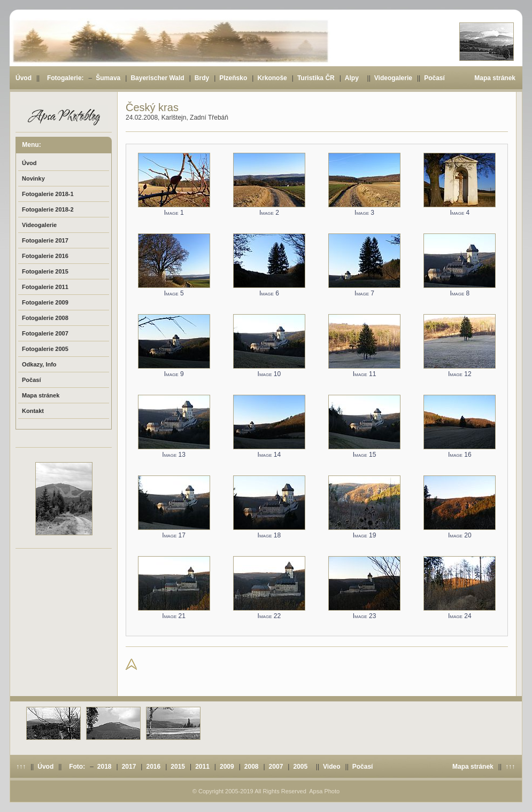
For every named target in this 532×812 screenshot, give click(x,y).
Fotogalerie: (65, 78)
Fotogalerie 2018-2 (48, 209)
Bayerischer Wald (157, 78)
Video (331, 767)
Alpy (352, 78)
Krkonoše (272, 78)
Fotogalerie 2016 (45, 256)
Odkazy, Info (39, 364)
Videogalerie (393, 78)
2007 (276, 767)
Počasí (434, 78)
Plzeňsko (233, 78)
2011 (202, 767)
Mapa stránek (495, 78)
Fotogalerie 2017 (45, 240)
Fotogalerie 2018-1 (48, 194)
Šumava (108, 78)
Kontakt (33, 411)
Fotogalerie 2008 (45, 318)
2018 (105, 767)
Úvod (24, 78)
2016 (153, 767)
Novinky (33, 178)
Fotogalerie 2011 (45, 287)
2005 (300, 767)
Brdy (202, 78)
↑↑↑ (21, 767)
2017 (129, 767)
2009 (227, 767)
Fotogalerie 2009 (45, 302)
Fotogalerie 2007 (45, 333)
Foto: (77, 767)
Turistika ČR (316, 78)
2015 (178, 767)
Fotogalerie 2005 (45, 349)
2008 (252, 767)
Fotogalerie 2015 (45, 271)
